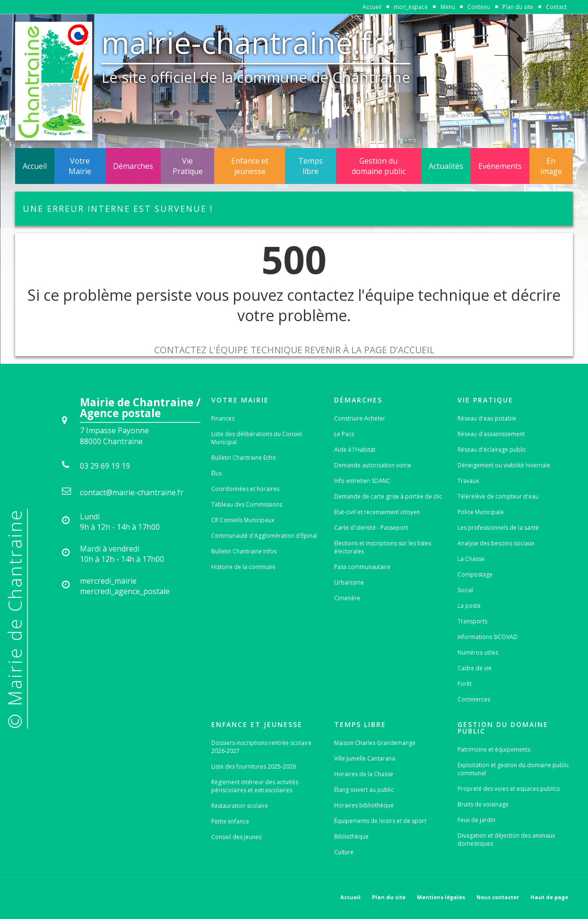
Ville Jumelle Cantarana (365, 758)
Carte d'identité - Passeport (371, 528)
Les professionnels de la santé (498, 528)
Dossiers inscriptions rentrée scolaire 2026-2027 (261, 747)
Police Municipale (481, 512)
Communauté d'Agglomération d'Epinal (264, 536)
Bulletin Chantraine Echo (244, 458)
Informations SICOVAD (488, 637)
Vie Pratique (188, 166)
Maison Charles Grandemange (375, 743)
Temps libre (311, 166)
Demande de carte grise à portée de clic (388, 496)
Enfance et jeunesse (250, 166)
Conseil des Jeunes (236, 837)
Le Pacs (344, 434)
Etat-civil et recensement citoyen (377, 512)
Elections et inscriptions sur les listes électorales (383, 547)
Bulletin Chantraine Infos (244, 551)
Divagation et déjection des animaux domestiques (506, 840)
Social (465, 590)
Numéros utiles (478, 652)
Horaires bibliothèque (364, 805)
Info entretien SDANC (362, 481)
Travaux (468, 481)
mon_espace (411, 7)
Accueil (372, 7)
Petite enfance (230, 821)
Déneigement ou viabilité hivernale (504, 465)
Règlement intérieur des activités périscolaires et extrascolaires (255, 786)
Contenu (479, 7)
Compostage (475, 574)
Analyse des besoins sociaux (496, 543)
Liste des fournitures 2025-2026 (254, 766)
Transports (472, 621)
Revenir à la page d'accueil (369, 350)
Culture (344, 852)
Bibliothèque (351, 836)
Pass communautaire (362, 567)
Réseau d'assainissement (491, 434)
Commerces (474, 699)
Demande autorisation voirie (373, 465)
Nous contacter (498, 897)
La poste (469, 606)
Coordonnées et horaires (245, 489)
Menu (448, 7)
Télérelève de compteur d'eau (498, 496)
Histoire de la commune (243, 567)
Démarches (133, 166)
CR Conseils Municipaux (243, 520)
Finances (223, 418)
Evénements (500, 166)
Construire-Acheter (360, 418)
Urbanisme (349, 582)
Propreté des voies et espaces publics (509, 789)
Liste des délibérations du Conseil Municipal (257, 438)
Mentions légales (441, 897)
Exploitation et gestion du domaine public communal (513, 769)
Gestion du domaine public (379, 166)
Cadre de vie (475, 668)
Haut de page (549, 897)
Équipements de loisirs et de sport (380, 821)
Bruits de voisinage (483, 804)
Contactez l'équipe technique (228, 350)
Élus (216, 473)
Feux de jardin (476, 820)
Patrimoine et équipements (494, 749)
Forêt (465, 684)
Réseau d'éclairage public (492, 450)
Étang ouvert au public (364, 790)
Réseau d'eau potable (487, 418)
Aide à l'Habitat (355, 450)
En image (551, 166)
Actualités (446, 166)
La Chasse (471, 559)
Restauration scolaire (240, 806)
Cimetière (347, 598)
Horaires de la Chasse (364, 774)
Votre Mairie (80, 166)
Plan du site (518, 7)
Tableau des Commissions (247, 504)
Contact (556, 7)
